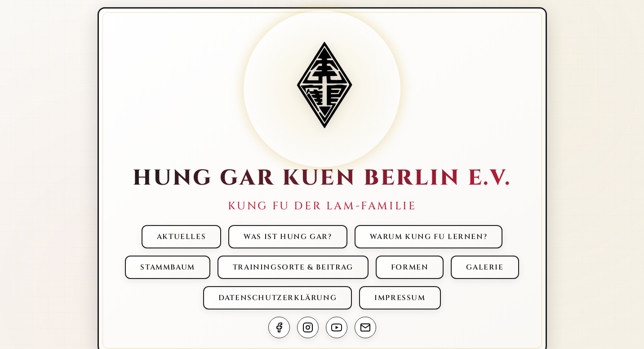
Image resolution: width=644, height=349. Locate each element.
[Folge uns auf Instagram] (308, 328)
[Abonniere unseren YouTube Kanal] (337, 328)
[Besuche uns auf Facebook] (279, 328)
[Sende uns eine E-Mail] (365, 328)
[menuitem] (181, 237)
